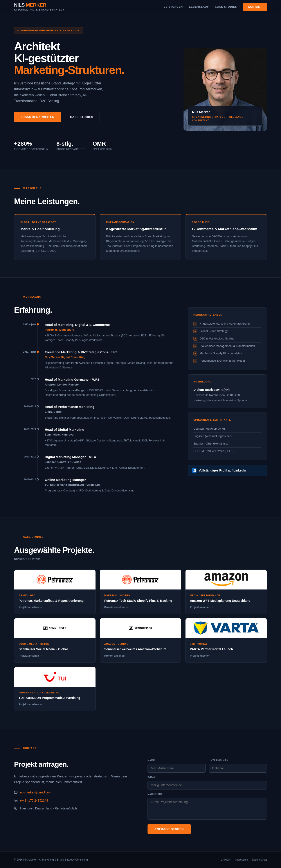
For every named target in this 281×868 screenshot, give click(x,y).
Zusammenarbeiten (38, 117)
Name (151, 760)
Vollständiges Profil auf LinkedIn (219, 470)
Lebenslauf (199, 7)
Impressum (241, 860)
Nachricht (155, 794)
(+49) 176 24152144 (34, 800)
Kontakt (255, 7)
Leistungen (173, 7)
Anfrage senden (169, 829)
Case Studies (226, 7)
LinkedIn (226, 860)
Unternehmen (219, 760)
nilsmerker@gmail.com (36, 792)
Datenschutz (260, 860)
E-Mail (152, 777)
